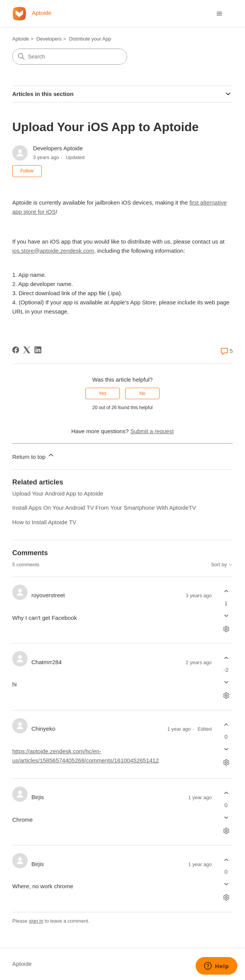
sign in (36, 921)
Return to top (33, 456)
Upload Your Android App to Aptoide (58, 493)
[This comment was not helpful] (226, 615)
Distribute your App (90, 39)
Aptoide (21, 39)
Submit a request (152, 431)
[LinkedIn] (38, 350)
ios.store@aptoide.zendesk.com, (54, 251)
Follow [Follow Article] (27, 171)
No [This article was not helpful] (142, 393)
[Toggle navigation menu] (219, 14)
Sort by (222, 565)
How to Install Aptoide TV (44, 522)
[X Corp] (27, 350)
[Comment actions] (226, 629)
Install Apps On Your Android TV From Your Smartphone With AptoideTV (104, 508)
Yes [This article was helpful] (103, 393)
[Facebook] (16, 350)
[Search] (70, 57)
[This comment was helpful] (226, 591)
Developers (49, 39)
